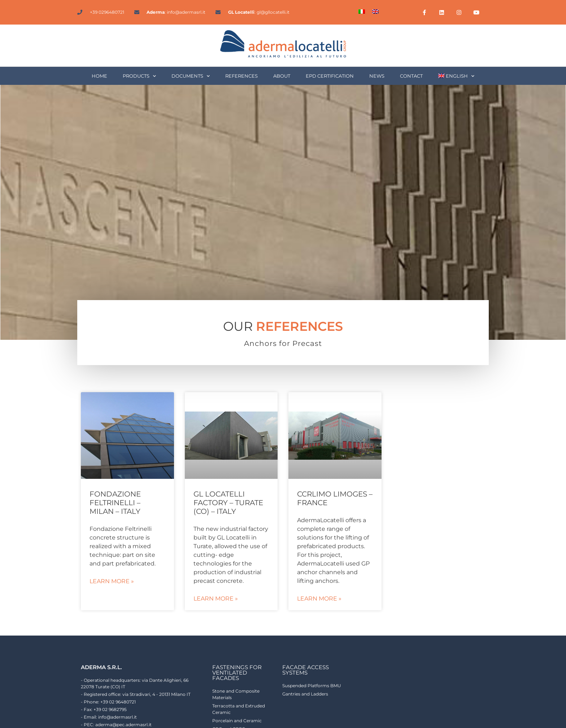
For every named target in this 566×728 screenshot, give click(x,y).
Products (139, 76)
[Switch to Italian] (362, 11)
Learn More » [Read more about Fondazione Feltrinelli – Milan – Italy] (112, 581)
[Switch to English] (375, 11)
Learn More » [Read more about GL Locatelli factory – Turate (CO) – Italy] (216, 599)
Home (99, 76)
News (377, 76)
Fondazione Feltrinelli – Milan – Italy (115, 503)
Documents (191, 76)
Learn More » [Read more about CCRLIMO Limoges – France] (319, 599)
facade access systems (306, 670)
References (241, 76)
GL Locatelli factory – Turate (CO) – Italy (228, 503)
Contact (411, 76)
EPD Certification (330, 76)
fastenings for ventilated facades (237, 673)
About (282, 76)
